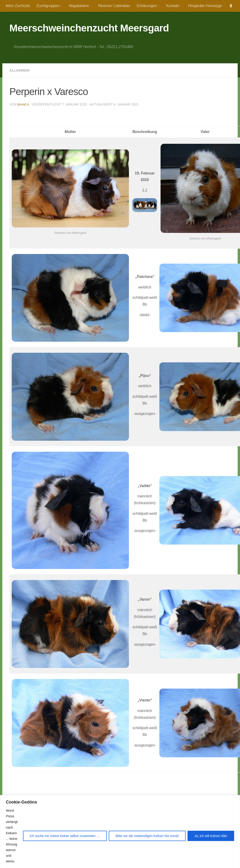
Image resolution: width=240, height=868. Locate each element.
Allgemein (20, 70)
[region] (120, 832)
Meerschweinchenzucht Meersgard (89, 28)
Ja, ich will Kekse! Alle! (211, 836)
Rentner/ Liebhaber (114, 6)
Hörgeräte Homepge (205, 6)
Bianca (23, 104)
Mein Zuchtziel (18, 6)
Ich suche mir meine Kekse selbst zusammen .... (65, 836)
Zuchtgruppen (48, 6)
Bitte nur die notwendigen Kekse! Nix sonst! (147, 836)
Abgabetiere (79, 6)
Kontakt (172, 6)
